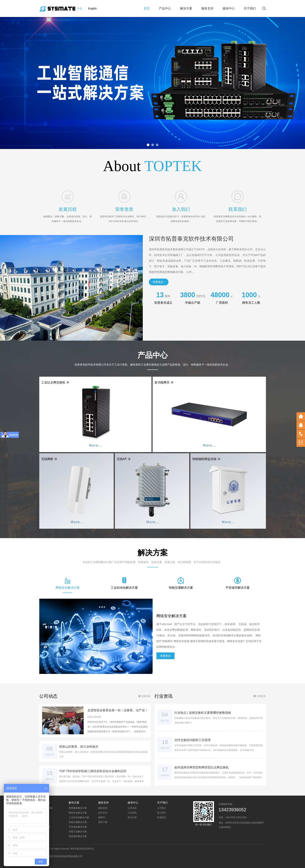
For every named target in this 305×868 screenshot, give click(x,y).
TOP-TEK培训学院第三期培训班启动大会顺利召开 (93, 771)
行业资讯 (132, 813)
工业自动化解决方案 (79, 817)
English (93, 8)
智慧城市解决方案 (78, 836)
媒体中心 (229, 8)
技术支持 (103, 813)
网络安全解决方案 (78, 813)
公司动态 (132, 808)
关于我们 (250, 8)
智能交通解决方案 (78, 822)
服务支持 (207, 8)
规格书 (102, 817)
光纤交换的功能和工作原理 (192, 740)
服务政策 (103, 808)
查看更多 (165, 656)
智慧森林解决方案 (78, 808)
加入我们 (162, 813)
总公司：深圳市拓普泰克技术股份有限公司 (61, 856)
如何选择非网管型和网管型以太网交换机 (202, 767)
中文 (80, 8)
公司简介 (162, 808)
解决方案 (186, 8)
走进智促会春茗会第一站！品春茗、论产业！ (118, 710)
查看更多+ (159, 282)
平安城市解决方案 (78, 827)
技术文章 (132, 817)
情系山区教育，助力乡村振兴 (79, 747)
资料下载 (103, 822)
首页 (147, 8)
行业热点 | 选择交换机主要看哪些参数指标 (203, 713)
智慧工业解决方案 (78, 832)
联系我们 (162, 817)
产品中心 (165, 8)
